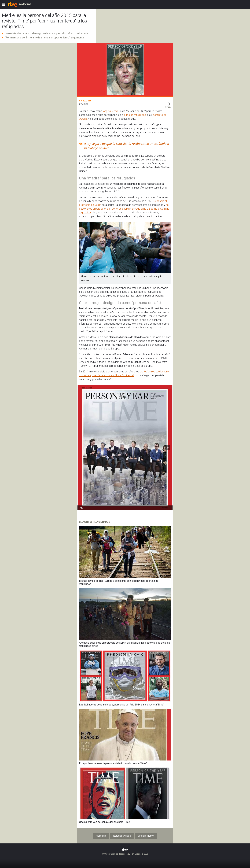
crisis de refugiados (135, 115)
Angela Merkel (111, 111)
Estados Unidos (122, 836)
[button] (168, 448)
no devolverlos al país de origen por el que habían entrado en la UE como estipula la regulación (124, 209)
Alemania (101, 836)
